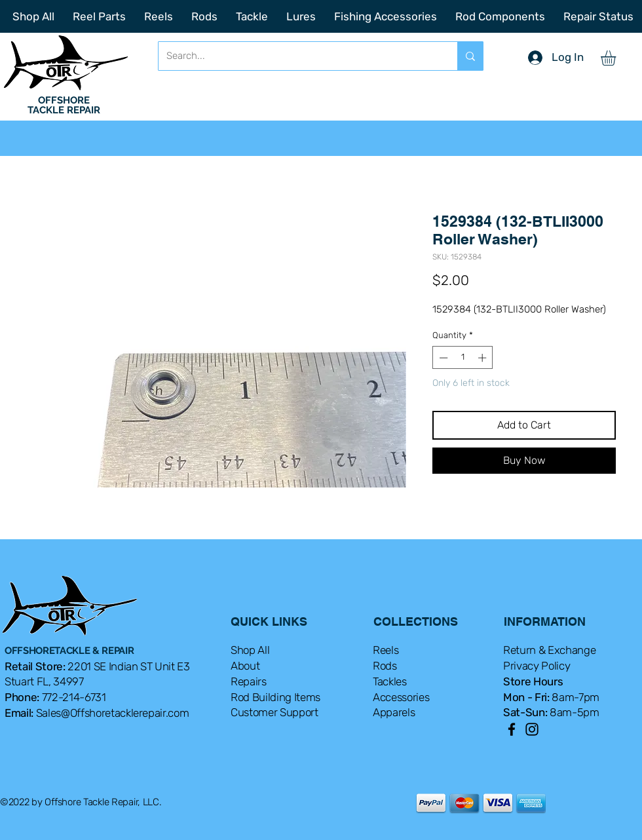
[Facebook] (512, 729)
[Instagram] (532, 729)
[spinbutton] (463, 358)
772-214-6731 (74, 697)
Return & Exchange (549, 650)
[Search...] (298, 56)
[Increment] (483, 358)
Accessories (401, 697)
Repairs (249, 681)
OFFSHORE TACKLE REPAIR (64, 105)
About (245, 666)
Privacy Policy (537, 666)
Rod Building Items (275, 697)
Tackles (390, 681)
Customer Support (274, 712)
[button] (617, 58)
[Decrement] (442, 358)
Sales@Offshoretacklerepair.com (113, 713)
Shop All (250, 650)
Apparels (394, 712)
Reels (386, 650)
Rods (385, 666)
